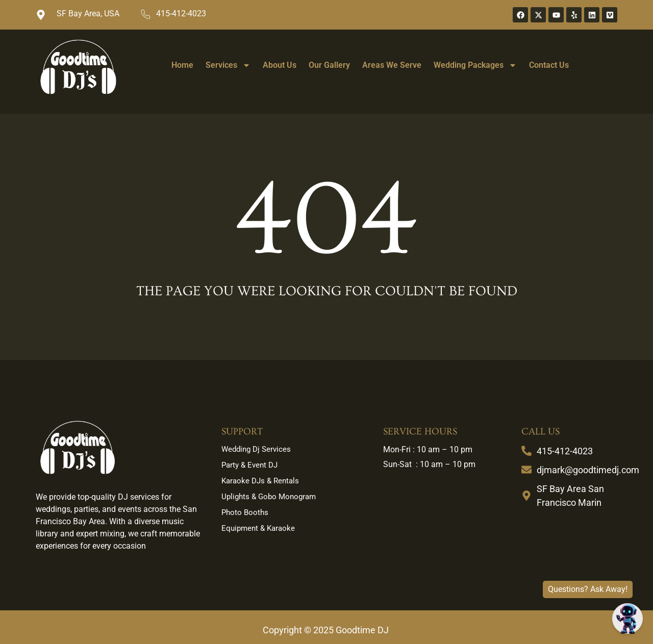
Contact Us (549, 65)
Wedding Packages (475, 65)
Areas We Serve (392, 65)
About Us (280, 65)
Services (228, 65)
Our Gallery (329, 65)
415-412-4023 (181, 14)
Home (182, 65)
